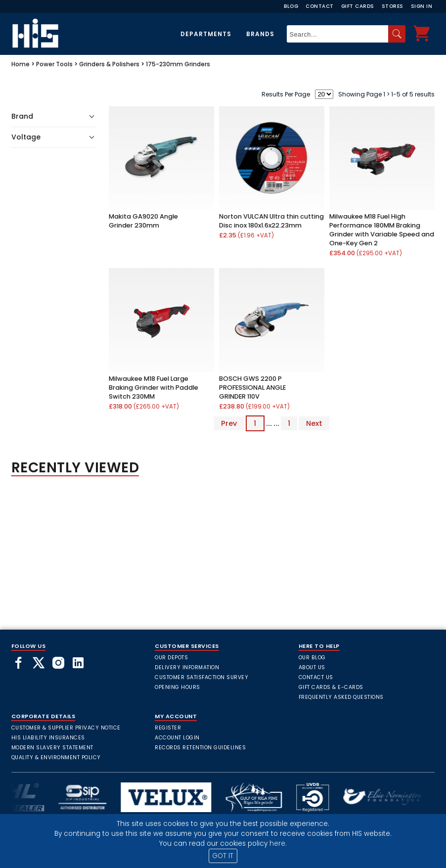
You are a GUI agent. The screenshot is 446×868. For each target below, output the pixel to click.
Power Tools (54, 64)
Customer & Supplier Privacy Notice (66, 728)
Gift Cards (358, 6)
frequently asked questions (341, 697)
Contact (320, 6)
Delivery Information (187, 667)
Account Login (177, 738)
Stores (393, 6)
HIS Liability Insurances (48, 738)
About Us (312, 667)
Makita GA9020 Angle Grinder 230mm (143, 221)
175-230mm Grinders (178, 64)
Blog (291, 6)
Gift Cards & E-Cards (331, 687)
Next (314, 423)
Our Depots (171, 658)
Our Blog (312, 658)
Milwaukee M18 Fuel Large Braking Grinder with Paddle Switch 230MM (154, 388)
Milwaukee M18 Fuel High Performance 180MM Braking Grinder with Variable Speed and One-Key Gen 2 (382, 230)
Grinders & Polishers (109, 64)
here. (278, 844)
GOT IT (223, 856)
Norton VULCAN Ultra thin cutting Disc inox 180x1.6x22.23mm (271, 221)
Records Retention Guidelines (200, 748)
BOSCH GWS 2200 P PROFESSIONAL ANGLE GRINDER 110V (252, 388)
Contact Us (316, 677)
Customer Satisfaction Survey (201, 677)
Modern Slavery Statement (52, 748)
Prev (229, 423)
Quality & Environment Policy (56, 757)
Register (168, 728)
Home (21, 64)
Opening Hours (178, 687)
